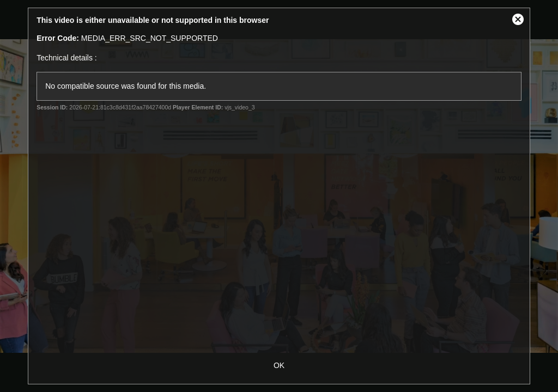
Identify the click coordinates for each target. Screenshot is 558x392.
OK (279, 365)
